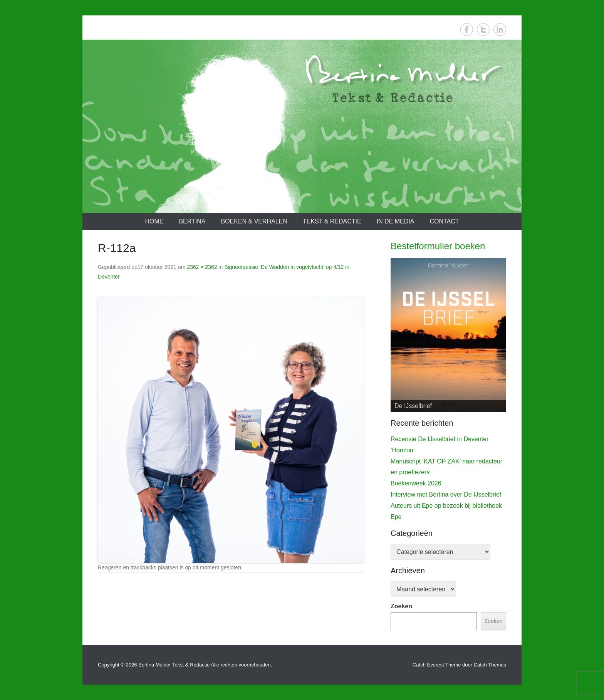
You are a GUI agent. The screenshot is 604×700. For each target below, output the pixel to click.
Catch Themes (490, 665)
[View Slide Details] (448, 335)
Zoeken (401, 606)
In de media (396, 221)
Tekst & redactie (332, 221)
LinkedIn (500, 29)
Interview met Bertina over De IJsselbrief (446, 494)
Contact (444, 221)
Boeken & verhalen (254, 221)
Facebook (467, 29)
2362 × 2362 (202, 267)
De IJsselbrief (413, 406)
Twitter (483, 29)
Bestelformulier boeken (438, 246)
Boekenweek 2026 (416, 483)
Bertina (192, 221)
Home (154, 221)
